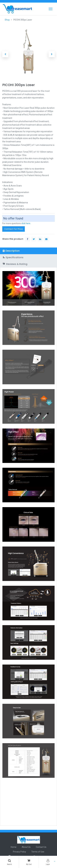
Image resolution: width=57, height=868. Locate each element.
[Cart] (29, 862)
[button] (5, 54)
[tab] (28, 251)
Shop (7, 20)
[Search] (9, 862)
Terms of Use (38, 852)
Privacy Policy (19, 852)
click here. (26, 223)
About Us (26, 847)
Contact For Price (14, 229)
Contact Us (41, 847)
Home (14, 847)
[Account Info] (48, 862)
